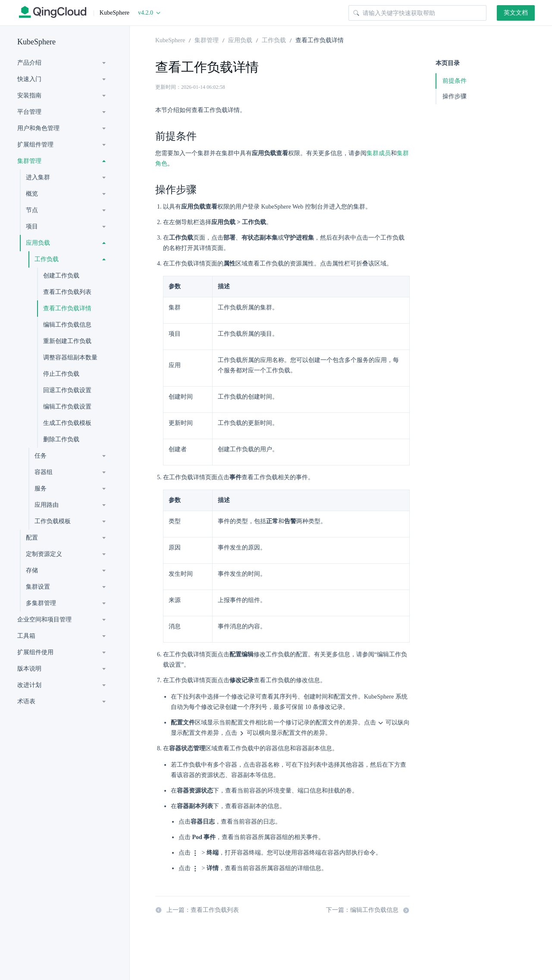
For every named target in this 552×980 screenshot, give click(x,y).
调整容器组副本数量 (70, 357)
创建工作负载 (61, 276)
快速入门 (29, 79)
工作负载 (47, 259)
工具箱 (26, 636)
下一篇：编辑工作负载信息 (368, 910)
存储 (32, 570)
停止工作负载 (61, 374)
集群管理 (29, 161)
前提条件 (455, 81)
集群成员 (379, 153)
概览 (32, 194)
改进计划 (29, 685)
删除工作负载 (61, 439)
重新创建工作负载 (67, 341)
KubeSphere (36, 42)
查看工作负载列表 (67, 292)
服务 (41, 488)
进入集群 (38, 177)
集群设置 (38, 587)
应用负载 (38, 243)
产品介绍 (29, 63)
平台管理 (29, 112)
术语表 (26, 701)
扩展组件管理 (35, 145)
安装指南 (29, 95)
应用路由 (47, 505)
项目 (32, 226)
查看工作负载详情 (67, 308)
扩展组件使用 (35, 652)
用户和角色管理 (38, 128)
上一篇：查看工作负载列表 (197, 910)
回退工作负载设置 (67, 390)
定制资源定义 (44, 554)
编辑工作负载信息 (67, 325)
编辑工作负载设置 (67, 407)
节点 (32, 210)
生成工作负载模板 (67, 423)
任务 (41, 456)
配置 (32, 538)
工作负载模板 (53, 521)
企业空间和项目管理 (44, 620)
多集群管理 (41, 603)
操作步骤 (455, 96)
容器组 (44, 472)
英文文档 (516, 13)
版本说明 (29, 669)
